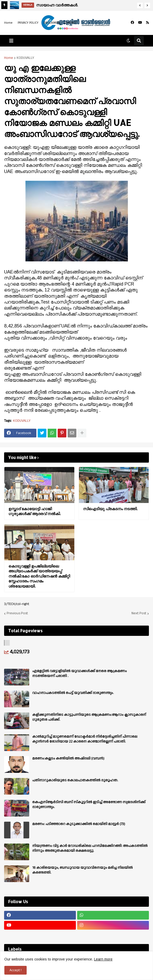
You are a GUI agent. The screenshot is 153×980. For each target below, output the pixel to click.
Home (8, 23)
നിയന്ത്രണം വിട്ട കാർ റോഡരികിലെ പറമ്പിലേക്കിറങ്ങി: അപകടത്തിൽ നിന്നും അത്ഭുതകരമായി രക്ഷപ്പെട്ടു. (90, 848)
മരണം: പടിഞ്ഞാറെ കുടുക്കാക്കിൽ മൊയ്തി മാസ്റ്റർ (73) (79, 824)
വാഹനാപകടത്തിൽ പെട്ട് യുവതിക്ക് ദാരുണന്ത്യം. (73, 693)
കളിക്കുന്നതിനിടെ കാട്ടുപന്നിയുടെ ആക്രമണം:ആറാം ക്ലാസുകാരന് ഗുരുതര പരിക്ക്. (89, 717)
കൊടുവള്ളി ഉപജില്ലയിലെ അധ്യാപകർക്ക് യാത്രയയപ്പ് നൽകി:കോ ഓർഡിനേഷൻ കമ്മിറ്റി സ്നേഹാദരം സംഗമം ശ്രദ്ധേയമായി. (39, 576)
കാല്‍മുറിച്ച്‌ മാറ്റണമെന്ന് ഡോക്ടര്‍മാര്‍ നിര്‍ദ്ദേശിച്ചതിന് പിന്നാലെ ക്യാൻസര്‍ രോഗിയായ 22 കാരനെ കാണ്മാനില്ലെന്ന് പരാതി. (85, 739)
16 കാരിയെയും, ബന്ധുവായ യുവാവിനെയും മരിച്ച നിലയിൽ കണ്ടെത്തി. (83, 870)
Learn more (103, 959)
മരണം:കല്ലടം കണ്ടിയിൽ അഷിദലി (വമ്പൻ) (68, 758)
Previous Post (17, 613)
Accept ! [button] (16, 970)
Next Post (139, 613)
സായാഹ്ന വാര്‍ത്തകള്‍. (57, 5)
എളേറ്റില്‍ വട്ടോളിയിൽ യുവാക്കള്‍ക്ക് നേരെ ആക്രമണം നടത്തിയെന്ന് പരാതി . (80, 673)
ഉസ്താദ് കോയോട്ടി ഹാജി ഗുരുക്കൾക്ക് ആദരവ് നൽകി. (34, 511)
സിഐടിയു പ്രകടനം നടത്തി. (110, 509)
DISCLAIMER (51, 23)
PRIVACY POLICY (28, 23)
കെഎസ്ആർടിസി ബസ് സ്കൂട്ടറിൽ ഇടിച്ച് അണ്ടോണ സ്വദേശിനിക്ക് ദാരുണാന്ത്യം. (89, 804)
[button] (140, 5)
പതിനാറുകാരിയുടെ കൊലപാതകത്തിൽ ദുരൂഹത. (75, 780)
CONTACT (70, 23)
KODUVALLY (25, 58)
